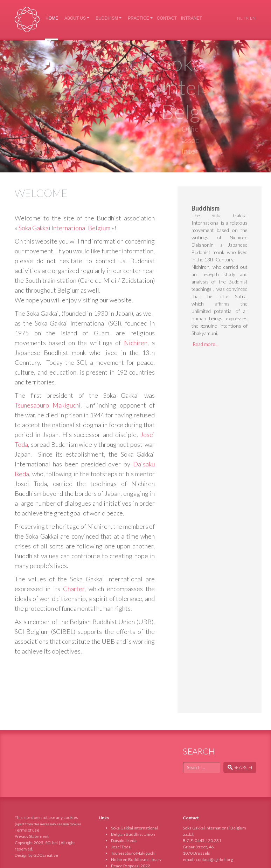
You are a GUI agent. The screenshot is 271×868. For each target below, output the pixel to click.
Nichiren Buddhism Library (136, 859)
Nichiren (136, 343)
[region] (135, 106)
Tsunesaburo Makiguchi (48, 405)
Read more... (206, 344)
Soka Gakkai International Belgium (27, 19)
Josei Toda (121, 847)
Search (240, 767)
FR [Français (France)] (246, 18)
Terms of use (27, 830)
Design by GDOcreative (36, 855)
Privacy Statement (32, 836)
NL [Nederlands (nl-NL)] (240, 18)
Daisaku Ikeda (124, 840)
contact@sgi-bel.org (214, 859)
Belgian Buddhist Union (133, 834)
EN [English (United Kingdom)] (253, 18)
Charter (74, 589)
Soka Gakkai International (134, 828)
